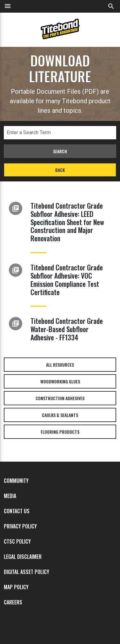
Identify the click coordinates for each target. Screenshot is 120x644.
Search (60, 151)
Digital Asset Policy (27, 572)
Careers (13, 602)
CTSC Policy (17, 541)
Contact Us (17, 511)
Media (10, 496)
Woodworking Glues (60, 381)
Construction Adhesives (60, 398)
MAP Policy (16, 587)
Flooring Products (60, 432)
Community (16, 481)
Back (60, 170)
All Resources (60, 365)
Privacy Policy (20, 526)
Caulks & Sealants (60, 415)
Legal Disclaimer (23, 557)
